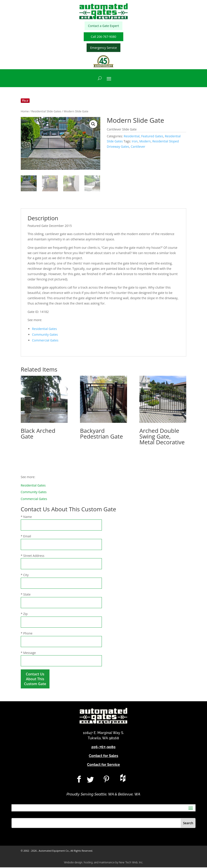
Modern (145, 142)
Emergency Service (103, 48)
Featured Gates (152, 137)
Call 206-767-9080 (103, 37)
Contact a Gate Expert (103, 26)
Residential (132, 137)
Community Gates (45, 335)
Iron (135, 142)
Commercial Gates (45, 341)
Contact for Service (103, 765)
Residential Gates (45, 329)
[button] (93, 125)
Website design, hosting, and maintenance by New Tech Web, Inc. (103, 863)
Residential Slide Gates (46, 112)
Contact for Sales (103, 756)
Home (25, 112)
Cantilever (138, 147)
